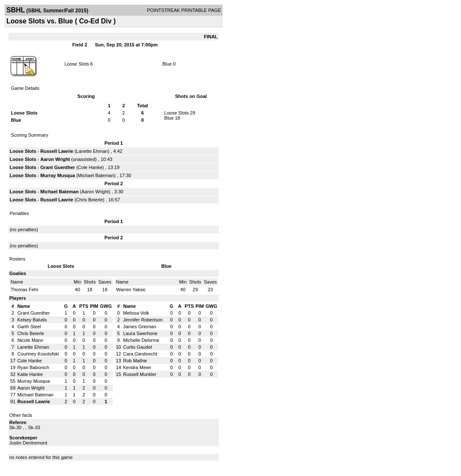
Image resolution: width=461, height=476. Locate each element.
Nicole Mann (30, 340)
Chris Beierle (90, 200)
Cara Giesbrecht (140, 354)
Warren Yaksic (131, 290)
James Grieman (140, 327)
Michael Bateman (96, 175)
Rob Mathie (135, 361)
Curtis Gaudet (137, 347)
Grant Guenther (58, 167)
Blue (168, 64)
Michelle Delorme (141, 340)
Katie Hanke (30, 374)
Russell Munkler (140, 374)
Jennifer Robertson (143, 320)
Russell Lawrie (57, 151)
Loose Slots (76, 64)
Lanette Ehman (92, 151)
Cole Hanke (90, 167)
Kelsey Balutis (32, 320)
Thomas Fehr (24, 290)
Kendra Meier (137, 367)
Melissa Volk (136, 313)
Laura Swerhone (140, 333)
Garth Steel (29, 327)
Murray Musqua (58, 175)
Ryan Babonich (33, 367)
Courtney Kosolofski (38, 354)
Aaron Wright (55, 159)
